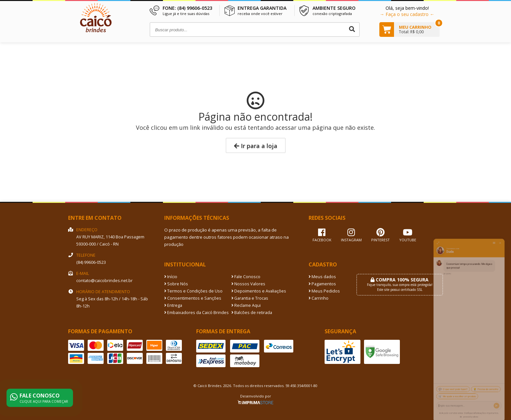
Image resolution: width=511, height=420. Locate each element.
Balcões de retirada (252, 313)
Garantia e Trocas (250, 298)
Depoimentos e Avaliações (259, 291)
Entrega (173, 305)
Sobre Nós (176, 284)
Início (171, 277)
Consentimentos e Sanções (193, 298)
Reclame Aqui (246, 305)
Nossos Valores (248, 284)
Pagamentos (322, 284)
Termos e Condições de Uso (193, 291)
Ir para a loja (256, 146)
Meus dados (322, 277)
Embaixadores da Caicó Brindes (197, 313)
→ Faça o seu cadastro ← (407, 14)
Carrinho (319, 298)
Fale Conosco (246, 277)
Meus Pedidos (324, 291)
